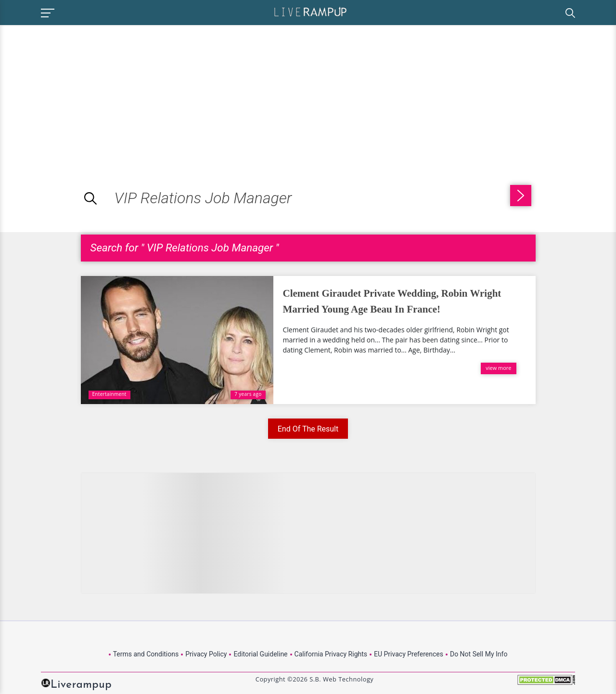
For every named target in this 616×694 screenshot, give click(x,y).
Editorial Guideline (260, 654)
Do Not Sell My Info (479, 654)
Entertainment (109, 394)
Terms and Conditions (146, 654)
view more (498, 368)
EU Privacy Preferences (409, 654)
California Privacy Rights (331, 654)
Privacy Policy (206, 654)
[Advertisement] (81, 92)
